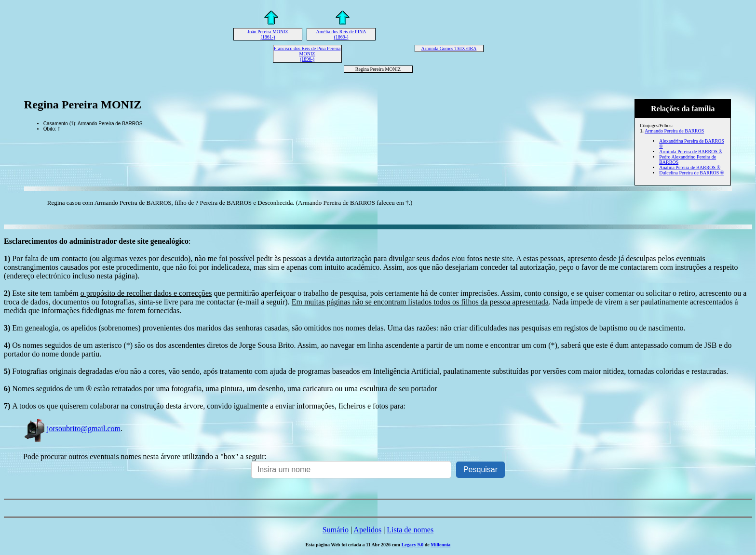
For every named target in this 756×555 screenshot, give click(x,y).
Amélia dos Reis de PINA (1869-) (341, 34)
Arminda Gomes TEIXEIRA (449, 48)
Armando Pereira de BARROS (674, 131)
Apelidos (367, 530)
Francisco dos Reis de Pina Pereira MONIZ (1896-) (307, 54)
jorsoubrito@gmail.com (72, 429)
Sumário (336, 530)
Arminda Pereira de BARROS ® (691, 152)
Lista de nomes (410, 530)
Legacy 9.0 (413, 545)
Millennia (440, 545)
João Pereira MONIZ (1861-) (268, 34)
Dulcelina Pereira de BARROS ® (691, 173)
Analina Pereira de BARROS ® (690, 167)
